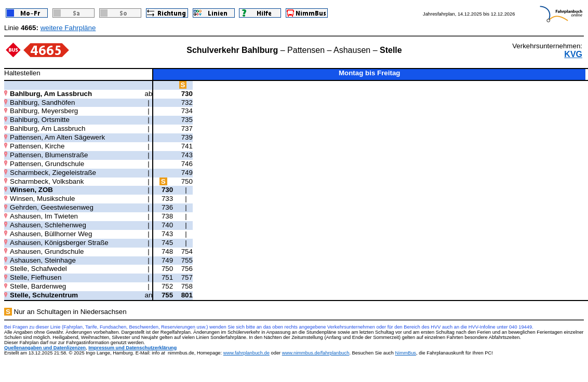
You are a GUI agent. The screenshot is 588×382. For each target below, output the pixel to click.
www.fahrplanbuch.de (246, 353)
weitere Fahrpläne (68, 28)
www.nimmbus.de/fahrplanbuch (316, 353)
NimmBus (406, 353)
